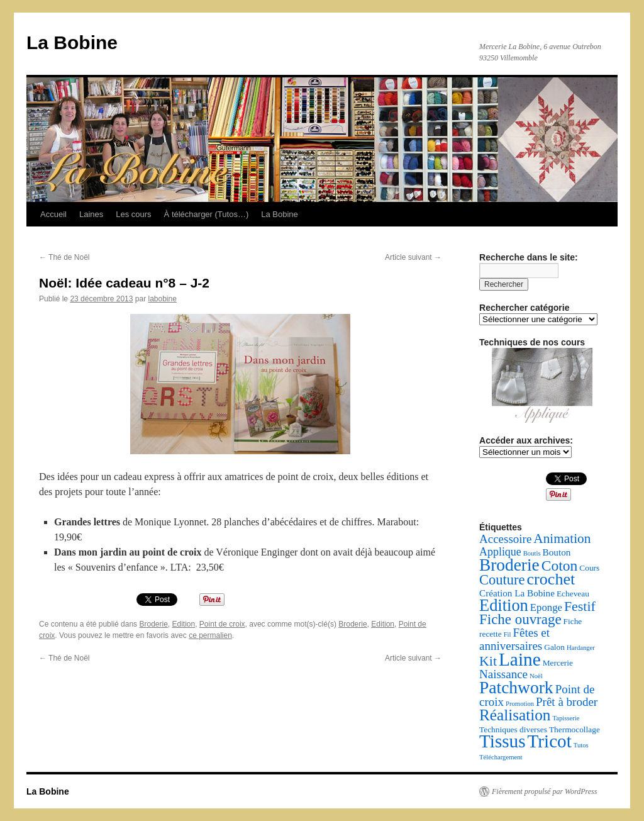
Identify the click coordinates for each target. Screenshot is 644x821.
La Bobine (72, 42)
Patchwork (516, 687)
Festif (580, 606)
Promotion (520, 704)
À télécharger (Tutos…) (207, 214)
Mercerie (558, 663)
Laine (520, 659)
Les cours (133, 214)
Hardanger (581, 648)
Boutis (532, 553)
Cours (589, 568)
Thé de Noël (64, 257)
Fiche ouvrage (520, 619)
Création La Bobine (517, 593)
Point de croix (222, 624)
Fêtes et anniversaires (514, 639)
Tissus (502, 741)
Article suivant (413, 257)
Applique (500, 552)
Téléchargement (501, 757)
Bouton (557, 552)
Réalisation (515, 715)
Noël (536, 676)
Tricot (550, 741)
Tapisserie (566, 718)
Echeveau (573, 594)
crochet (551, 579)
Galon (554, 647)
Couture (502, 580)
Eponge (546, 607)
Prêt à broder (567, 702)
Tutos (581, 745)
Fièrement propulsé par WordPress (544, 791)
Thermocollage (575, 729)
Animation (562, 539)
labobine (162, 299)
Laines (91, 214)
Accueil (53, 214)
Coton (560, 566)
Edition (183, 624)
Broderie (153, 624)
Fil (508, 634)
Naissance (503, 674)
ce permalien (210, 635)
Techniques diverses (513, 729)
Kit (488, 661)
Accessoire (505, 539)
